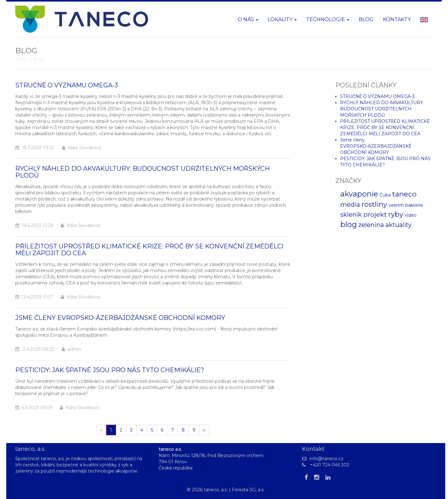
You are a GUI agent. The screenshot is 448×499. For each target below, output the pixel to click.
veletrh (396, 205)
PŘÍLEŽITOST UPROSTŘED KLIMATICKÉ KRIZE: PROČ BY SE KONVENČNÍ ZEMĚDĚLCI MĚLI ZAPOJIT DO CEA (149, 250)
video (411, 215)
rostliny (374, 204)
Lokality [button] (282, 19)
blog (349, 224)
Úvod (21, 59)
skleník (351, 215)
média (350, 205)
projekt (375, 214)
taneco (404, 194)
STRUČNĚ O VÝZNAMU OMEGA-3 (67, 85)
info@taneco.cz (327, 459)
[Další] (204, 430)
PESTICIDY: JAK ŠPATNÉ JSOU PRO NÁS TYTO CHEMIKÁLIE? (110, 370)
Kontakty (397, 19)
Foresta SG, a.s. (248, 490)
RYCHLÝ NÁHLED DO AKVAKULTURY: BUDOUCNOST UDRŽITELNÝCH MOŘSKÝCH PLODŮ (142, 172)
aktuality (399, 225)
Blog (366, 19)
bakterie (414, 205)
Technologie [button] (328, 19)
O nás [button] (248, 19)
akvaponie (359, 194)
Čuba (385, 195)
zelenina (371, 225)
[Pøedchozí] (101, 430)
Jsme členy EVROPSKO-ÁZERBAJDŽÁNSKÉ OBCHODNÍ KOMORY (120, 318)
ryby (396, 214)
